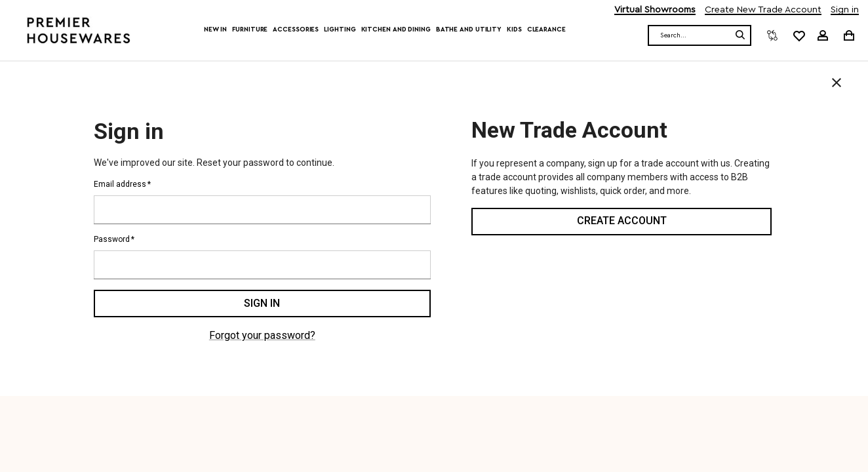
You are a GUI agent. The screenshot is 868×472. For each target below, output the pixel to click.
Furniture (250, 29)
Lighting (340, 29)
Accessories (296, 29)
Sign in (845, 10)
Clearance (546, 29)
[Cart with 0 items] (848, 35)
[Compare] (772, 35)
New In (215, 29)
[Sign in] (823, 35)
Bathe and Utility (469, 29)
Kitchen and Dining (396, 29)
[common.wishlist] (799, 35)
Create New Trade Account (763, 10)
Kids (514, 29)
